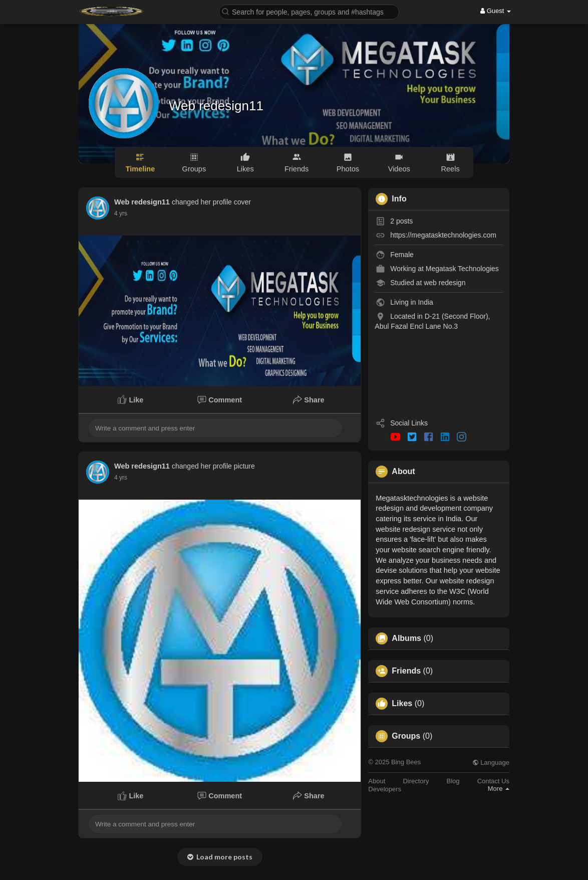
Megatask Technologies (462, 269)
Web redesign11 (216, 106)
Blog (453, 781)
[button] (309, 11)
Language (491, 762)
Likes (402, 704)
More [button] (499, 789)
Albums (406, 638)
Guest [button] (496, 11)
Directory (416, 781)
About (377, 781)
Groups (406, 736)
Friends (406, 671)
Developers (385, 789)
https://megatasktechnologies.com (443, 235)
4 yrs (121, 213)
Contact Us (493, 781)
